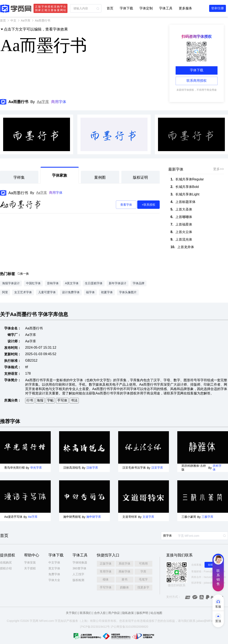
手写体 (62, 400)
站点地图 (156, 613)
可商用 (143, 564)
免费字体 (54, 574)
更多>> (218, 169)
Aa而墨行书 (18, 193)
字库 (143, 571)
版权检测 (78, 580)
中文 (13, 20)
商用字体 (59, 102)
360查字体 (79, 568)
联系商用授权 (197, 81)
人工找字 (78, 574)
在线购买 (6, 562)
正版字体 (106, 564)
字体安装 (30, 562)
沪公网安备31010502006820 (129, 627)
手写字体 (106, 587)
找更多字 (143, 587)
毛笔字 (143, 579)
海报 (40, 400)
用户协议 (114, 613)
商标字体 (124, 571)
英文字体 (54, 568)
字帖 (50, 400)
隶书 (124, 579)
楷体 (106, 579)
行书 (30, 400)
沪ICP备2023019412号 (95, 627)
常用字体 (106, 571)
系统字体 (124, 564)
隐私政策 (128, 613)
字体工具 (166, 8)
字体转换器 (80, 562)
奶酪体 (124, 587)
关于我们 (72, 613)
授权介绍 (6, 568)
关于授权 (30, 568)
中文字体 (54, 562)
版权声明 (142, 613)
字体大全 (54, 580)
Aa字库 (26, 20)
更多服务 (185, 8)
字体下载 (126, 8)
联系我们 (86, 613)
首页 (110, 8)
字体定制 (146, 8)
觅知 (61, 621)
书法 (74, 400)
